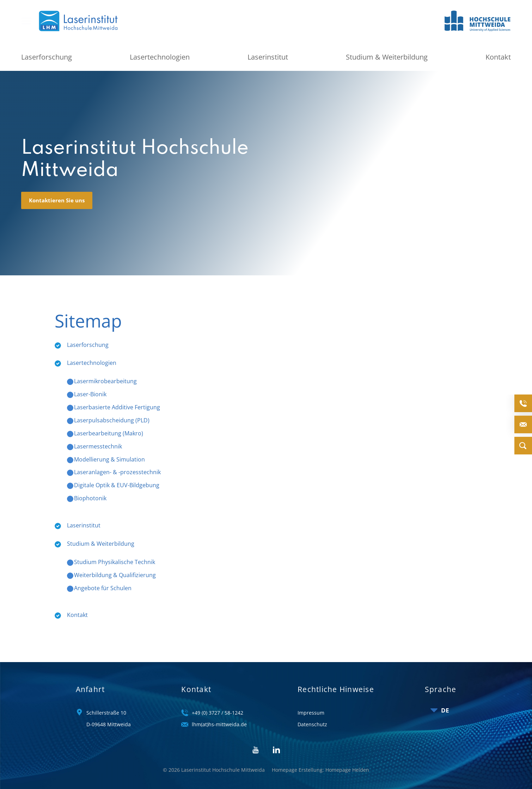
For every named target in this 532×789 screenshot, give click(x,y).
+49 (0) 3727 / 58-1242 (218, 706)
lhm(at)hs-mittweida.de (219, 718)
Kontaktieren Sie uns (57, 194)
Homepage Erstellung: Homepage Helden (320, 763)
